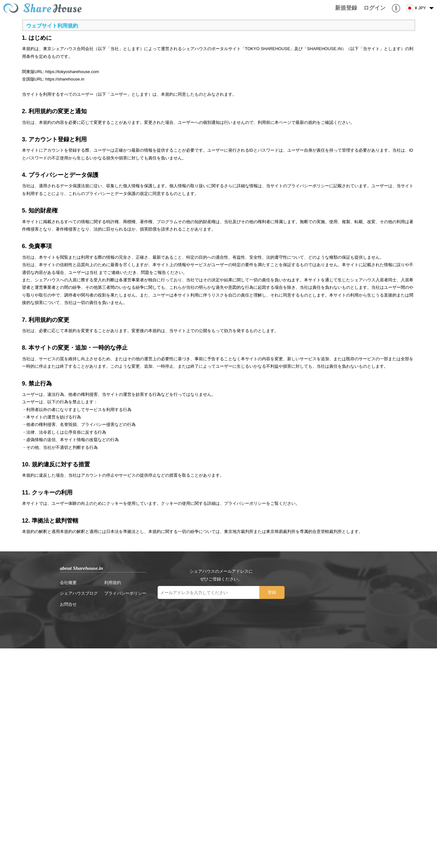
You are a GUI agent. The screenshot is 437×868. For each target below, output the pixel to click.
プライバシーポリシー (125, 593)
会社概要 (68, 583)
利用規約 (113, 583)
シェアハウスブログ (79, 593)
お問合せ (68, 604)
